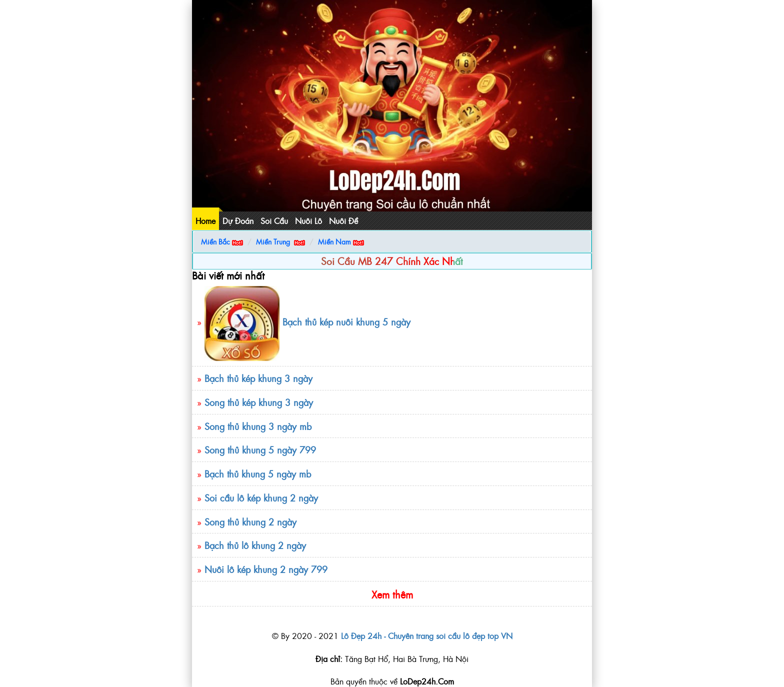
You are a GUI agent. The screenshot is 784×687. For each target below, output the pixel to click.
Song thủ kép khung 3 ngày (259, 402)
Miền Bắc (215, 241)
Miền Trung (273, 241)
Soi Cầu (274, 220)
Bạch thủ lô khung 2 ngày (255, 545)
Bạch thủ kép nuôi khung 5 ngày (346, 322)
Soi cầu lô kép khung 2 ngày (261, 498)
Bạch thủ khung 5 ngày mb (258, 474)
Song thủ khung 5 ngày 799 (260, 450)
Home (205, 220)
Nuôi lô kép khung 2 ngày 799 (266, 569)
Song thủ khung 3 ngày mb (258, 426)
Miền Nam (334, 241)
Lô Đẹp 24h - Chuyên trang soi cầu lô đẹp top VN (427, 635)
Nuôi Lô (308, 220)
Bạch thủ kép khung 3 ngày (258, 378)
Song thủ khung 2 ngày (252, 522)
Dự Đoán (238, 220)
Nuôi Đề (343, 220)
